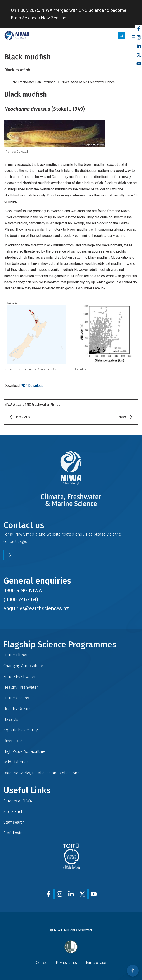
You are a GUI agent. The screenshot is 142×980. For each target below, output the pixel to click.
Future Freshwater (20, 677)
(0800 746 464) (21, 599)
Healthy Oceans (17, 709)
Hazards (11, 719)
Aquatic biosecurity (21, 730)
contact (10, 541)
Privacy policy (67, 963)
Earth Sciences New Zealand (39, 18)
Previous (23, 417)
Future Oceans (16, 698)
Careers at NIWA (18, 801)
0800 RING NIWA (23, 591)
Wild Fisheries (16, 762)
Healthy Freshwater (21, 687)
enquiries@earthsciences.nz (36, 608)
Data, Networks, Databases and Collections (41, 773)
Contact (42, 963)
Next (122, 417)
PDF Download (32, 386)
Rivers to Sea (15, 741)
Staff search (14, 822)
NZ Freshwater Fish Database (34, 82)
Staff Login (13, 833)
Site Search (13, 812)
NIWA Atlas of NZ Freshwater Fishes (88, 82)
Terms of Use (96, 963)
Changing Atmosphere (23, 666)
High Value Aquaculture (24, 751)
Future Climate (17, 655)
